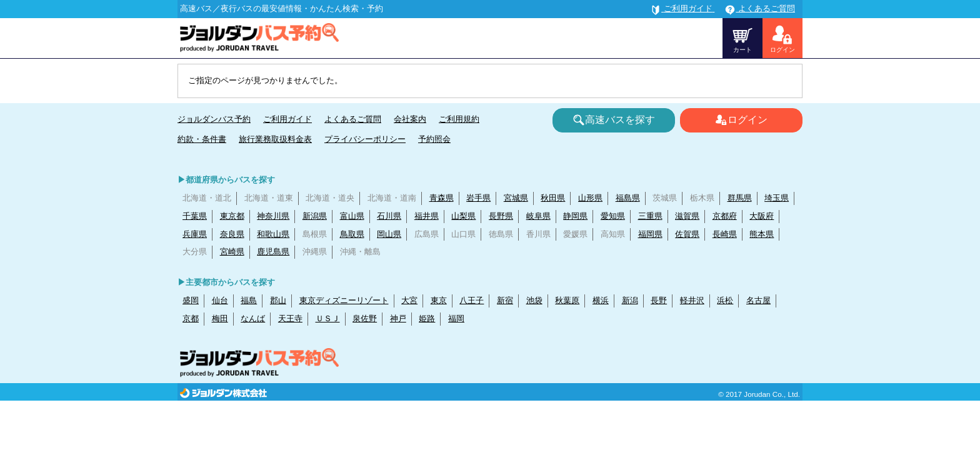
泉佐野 (365, 318)
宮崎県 (232, 252)
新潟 (630, 300)
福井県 (427, 216)
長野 (659, 300)
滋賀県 (687, 216)
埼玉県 (777, 198)
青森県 (442, 198)
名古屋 (758, 300)
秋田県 (553, 198)
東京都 (232, 216)
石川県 (389, 216)
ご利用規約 (459, 119)
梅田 (220, 318)
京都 (191, 318)
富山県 (352, 216)
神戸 (398, 318)
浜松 (725, 300)
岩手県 (478, 198)
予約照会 (434, 139)
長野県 (501, 216)
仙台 (220, 300)
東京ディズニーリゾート (344, 300)
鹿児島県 (273, 252)
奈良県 (232, 234)
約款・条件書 (202, 139)
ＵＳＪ (328, 318)
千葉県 (195, 216)
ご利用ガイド (287, 119)
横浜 (601, 300)
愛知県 (613, 216)
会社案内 (410, 119)
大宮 (409, 300)
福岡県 (650, 234)
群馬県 (740, 198)
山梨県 (463, 216)
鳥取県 (352, 234)
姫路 (427, 318)
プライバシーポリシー (365, 139)
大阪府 (762, 216)
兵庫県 (195, 234)
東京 (439, 300)
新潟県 (315, 216)
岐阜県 (538, 216)
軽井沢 (692, 300)
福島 (249, 300)
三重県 (650, 216)
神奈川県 (273, 216)
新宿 (505, 300)
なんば (253, 318)
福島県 (628, 198)
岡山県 (389, 234)
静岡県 (575, 216)
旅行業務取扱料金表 (275, 139)
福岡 (456, 318)
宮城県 (516, 198)
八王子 (472, 300)
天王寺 (290, 318)
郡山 (278, 300)
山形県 (590, 198)
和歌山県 (273, 234)
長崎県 (725, 234)
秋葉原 (567, 300)
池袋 (534, 300)
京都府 (725, 216)
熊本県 (762, 234)
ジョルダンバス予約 (214, 119)
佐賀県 (687, 234)
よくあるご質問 (353, 119)
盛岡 (191, 300)
